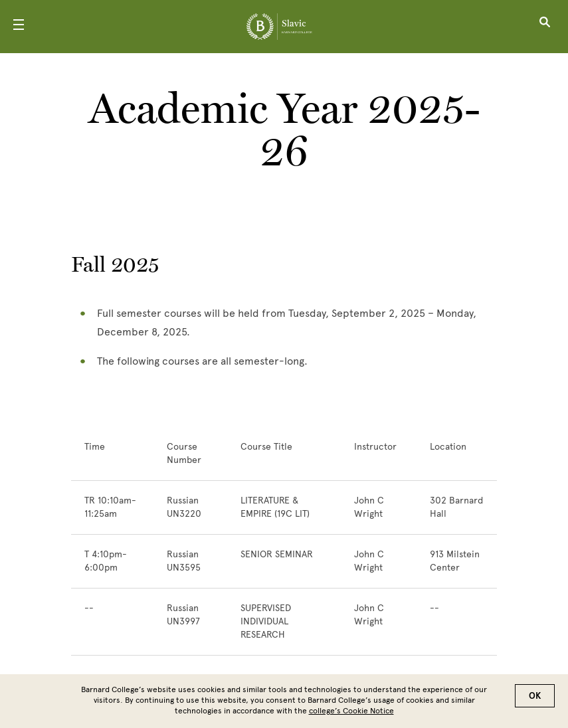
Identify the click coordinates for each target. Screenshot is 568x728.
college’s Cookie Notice (351, 711)
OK (535, 696)
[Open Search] (545, 27)
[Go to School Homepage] (279, 27)
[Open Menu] (19, 27)
